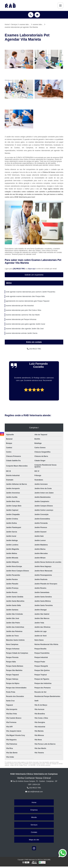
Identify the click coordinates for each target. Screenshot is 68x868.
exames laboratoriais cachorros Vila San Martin (23, 315)
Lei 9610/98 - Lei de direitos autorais (39, 765)
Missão (34, 817)
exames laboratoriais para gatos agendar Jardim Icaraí (25, 324)
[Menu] (60, 5)
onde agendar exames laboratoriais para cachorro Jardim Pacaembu (30, 292)
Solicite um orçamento (34, 275)
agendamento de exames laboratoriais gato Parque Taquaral (27, 301)
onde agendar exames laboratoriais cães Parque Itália (25, 296)
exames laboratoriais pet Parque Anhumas (21, 319)
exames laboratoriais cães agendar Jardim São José (25, 329)
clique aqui (31, 269)
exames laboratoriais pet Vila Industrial (20, 306)
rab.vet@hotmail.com (34, 792)
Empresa (34, 810)
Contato (34, 832)
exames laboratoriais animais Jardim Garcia (21, 333)
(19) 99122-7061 (19, 269)
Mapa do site (34, 840)
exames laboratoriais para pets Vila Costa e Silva (23, 310)
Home (34, 802)
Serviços (34, 825)
